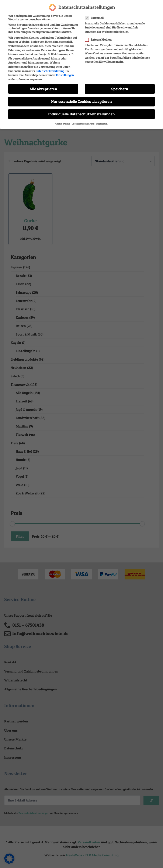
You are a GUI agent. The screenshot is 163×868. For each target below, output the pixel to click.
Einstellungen (65, 73)
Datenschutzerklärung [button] (83, 122)
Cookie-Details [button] (63, 122)
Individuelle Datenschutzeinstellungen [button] (81, 112)
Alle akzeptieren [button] (43, 87)
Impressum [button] (102, 122)
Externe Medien (99, 38)
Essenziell (96, 16)
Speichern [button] (120, 87)
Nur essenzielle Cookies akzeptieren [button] (81, 100)
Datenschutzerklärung (50, 69)
